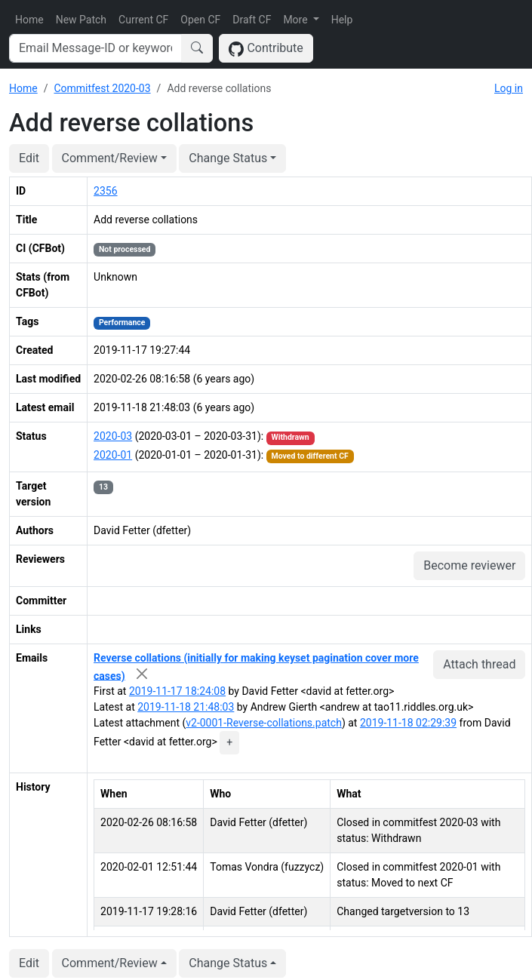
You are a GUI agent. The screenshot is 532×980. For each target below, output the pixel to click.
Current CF (143, 20)
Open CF (200, 20)
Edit (29, 158)
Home (29, 20)
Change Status (228, 158)
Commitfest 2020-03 (102, 88)
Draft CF (252, 20)
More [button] (297, 20)
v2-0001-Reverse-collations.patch (264, 723)
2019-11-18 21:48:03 (186, 707)
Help (342, 20)
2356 (105, 191)
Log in (509, 88)
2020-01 (113, 455)
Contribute (266, 49)
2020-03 (113, 436)
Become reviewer (469, 565)
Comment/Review (110, 158)
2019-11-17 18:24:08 (177, 691)
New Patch (81, 20)
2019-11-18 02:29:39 (408, 723)
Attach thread (479, 664)
